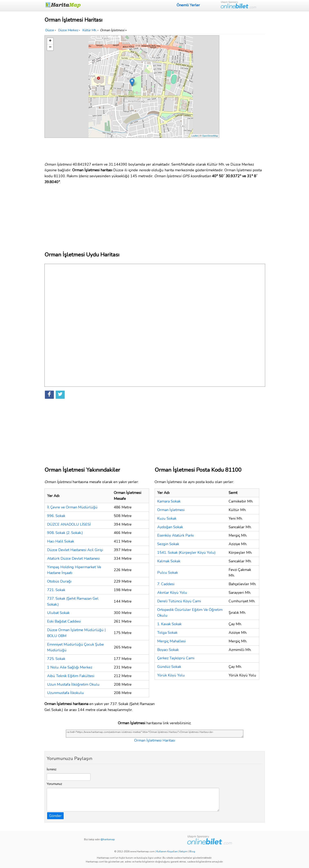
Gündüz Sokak (169, 667)
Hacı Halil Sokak (61, 541)
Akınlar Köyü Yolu (172, 593)
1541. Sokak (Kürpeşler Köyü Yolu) (186, 553)
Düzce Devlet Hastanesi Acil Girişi (75, 550)
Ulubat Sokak (58, 613)
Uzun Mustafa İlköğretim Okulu (73, 684)
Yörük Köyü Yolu (171, 675)
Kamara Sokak (169, 501)
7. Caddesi (166, 584)
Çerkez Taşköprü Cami (176, 658)
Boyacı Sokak (168, 650)
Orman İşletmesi (171, 510)
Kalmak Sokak (169, 561)
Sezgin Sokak (168, 544)
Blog (192, 851)
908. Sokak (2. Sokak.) (65, 533)
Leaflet (195, 136)
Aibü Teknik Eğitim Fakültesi (71, 676)
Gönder (55, 816)
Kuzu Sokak (167, 518)
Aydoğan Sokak (170, 527)
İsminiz (52, 769)
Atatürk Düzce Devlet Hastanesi (73, 558)
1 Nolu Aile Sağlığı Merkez (70, 667)
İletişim (183, 851)
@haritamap (108, 839)
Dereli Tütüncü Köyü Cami (179, 601)
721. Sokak (56, 590)
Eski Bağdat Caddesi (64, 621)
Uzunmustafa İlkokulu (65, 693)
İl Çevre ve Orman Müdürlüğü (72, 507)
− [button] (50, 47)
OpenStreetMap (210, 136)
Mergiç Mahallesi (171, 641)
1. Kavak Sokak (169, 624)
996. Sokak (56, 516)
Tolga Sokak (167, 633)
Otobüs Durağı (59, 581)
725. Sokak (56, 659)
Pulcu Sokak (168, 573)
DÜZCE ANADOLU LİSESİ (69, 524)
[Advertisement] (243, 97)
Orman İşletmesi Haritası (155, 740)
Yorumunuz (54, 784)
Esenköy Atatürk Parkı (176, 535)
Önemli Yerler (188, 5)
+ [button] (50, 41)
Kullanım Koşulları (167, 851)
